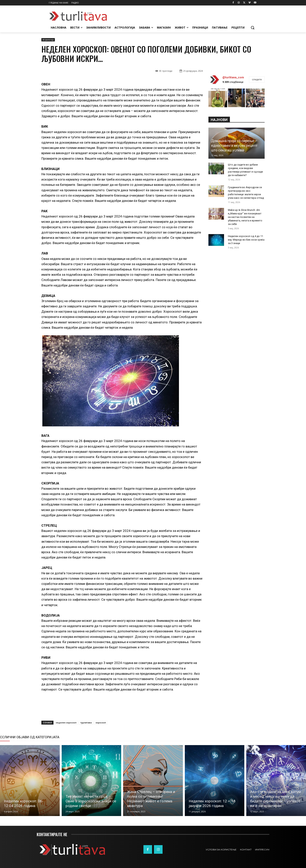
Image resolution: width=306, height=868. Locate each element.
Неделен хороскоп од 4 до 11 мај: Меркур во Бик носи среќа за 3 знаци (246, 240)
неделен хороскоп (66, 723)
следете (257, 79)
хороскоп (101, 723)
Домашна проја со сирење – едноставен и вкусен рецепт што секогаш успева (234, 145)
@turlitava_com (233, 77)
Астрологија (48, 40)
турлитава (86, 723)
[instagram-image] (218, 98)
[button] (253, 28)
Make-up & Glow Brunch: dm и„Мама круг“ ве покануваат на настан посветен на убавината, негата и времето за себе (245, 217)
